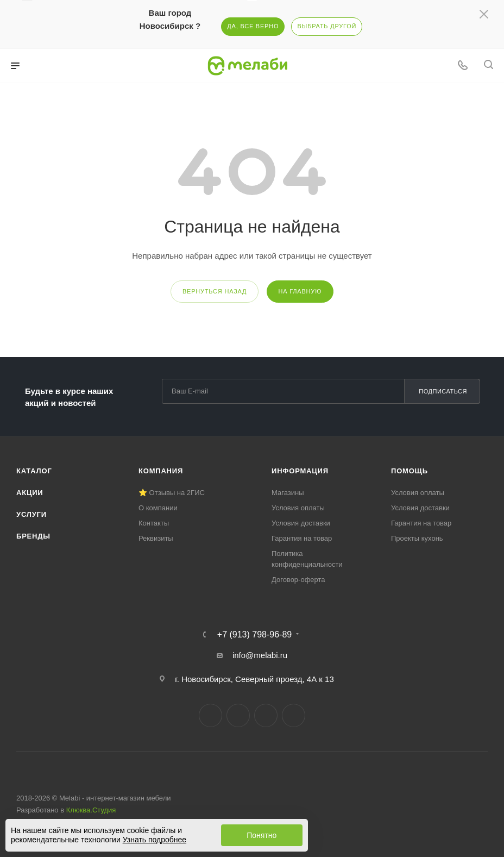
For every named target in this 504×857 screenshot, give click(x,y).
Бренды (33, 536)
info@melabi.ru (260, 655)
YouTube (266, 715)
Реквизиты (156, 538)
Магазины (288, 493)
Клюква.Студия (91, 810)
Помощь (409, 471)
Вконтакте (210, 715)
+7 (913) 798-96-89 (254, 635)
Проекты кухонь (417, 538)
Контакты (154, 523)
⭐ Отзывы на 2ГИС (172, 493)
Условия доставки (301, 523)
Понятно (262, 835)
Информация (300, 471)
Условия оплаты (298, 508)
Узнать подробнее (155, 840)
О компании (158, 508)
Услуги (31, 514)
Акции (30, 493)
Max (294, 715)
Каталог (34, 471)
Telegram (238, 715)
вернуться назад (215, 291)
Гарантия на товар (302, 538)
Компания (161, 471)
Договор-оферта (298, 580)
